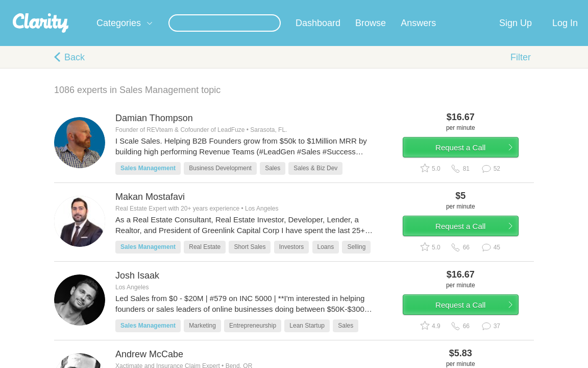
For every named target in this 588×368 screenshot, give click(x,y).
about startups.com (548, 7)
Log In (565, 35)
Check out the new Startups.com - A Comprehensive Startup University (400, 7)
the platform (55, 6)
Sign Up (516, 35)
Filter (521, 70)
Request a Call (474, 165)
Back (75, 70)
